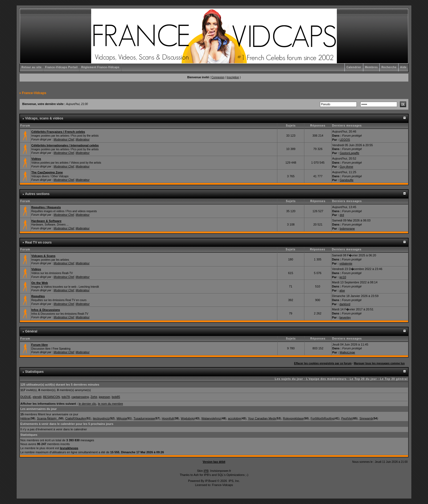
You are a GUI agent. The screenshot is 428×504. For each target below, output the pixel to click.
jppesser (104, 397)
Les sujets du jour (289, 379)
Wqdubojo (188, 418)
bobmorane (347, 229)
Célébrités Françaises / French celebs (58, 132)
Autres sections (37, 194)
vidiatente (346, 263)
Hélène (25, 418)
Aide (403, 67)
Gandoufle (347, 180)
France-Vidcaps (34, 93)
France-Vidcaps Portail (61, 67)
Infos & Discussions (46, 310)
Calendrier (354, 67)
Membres (371, 67)
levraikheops (69, 448)
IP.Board (211, 481)
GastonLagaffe (349, 153)
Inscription (233, 77)
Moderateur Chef (64, 139)
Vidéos (36, 159)
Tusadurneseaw (144, 418)
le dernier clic (87, 404)
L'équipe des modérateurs (326, 379)
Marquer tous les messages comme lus (379, 363)
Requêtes (38, 296)
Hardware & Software (47, 221)
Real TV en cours (38, 242)
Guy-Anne (346, 167)
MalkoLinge (347, 352)
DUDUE (26, 397)
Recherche (389, 67)
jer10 (343, 277)
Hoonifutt (168, 418)
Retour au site (32, 67)
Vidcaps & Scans (43, 256)
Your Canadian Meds (262, 418)
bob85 (116, 397)
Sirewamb (366, 418)
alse (342, 290)
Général (31, 331)
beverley (345, 317)
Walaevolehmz (211, 418)
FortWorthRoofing (323, 418)
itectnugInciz (101, 418)
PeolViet (347, 418)
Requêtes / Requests (46, 207)
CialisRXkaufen (75, 418)
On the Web (40, 283)
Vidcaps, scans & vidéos (44, 118)
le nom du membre (111, 404)
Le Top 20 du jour (363, 379)
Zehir (94, 397)
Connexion (218, 77)
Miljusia (122, 418)
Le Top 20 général (394, 379)
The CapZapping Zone (47, 172)
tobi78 (66, 397)
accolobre (234, 418)
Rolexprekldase (293, 418)
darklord (345, 304)
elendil (37, 397)
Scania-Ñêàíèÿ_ (47, 418)
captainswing (80, 397)
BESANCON (52, 397)
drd (342, 215)
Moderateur (83, 139)
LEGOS (345, 140)
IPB (206, 471)
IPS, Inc (234, 481)
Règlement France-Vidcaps (100, 67)
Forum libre (40, 345)
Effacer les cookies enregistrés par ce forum (323, 363)
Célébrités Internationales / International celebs (65, 145)
